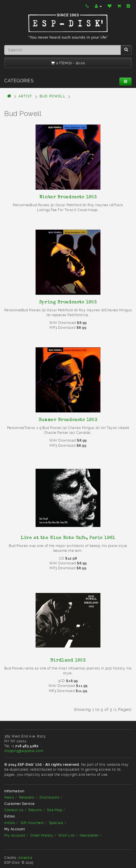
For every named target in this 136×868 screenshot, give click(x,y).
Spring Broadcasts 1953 (68, 302)
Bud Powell (52, 96)
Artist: (25, 96)
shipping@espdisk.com (24, 751)
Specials (56, 823)
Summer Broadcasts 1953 (68, 420)
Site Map (54, 810)
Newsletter (89, 835)
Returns (35, 810)
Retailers (27, 797)
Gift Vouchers (32, 823)
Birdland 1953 (68, 660)
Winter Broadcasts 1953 (68, 197)
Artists (10, 823)
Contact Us (14, 810)
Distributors (50, 797)
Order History (42, 835)
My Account (15, 835)
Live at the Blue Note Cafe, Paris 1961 (68, 538)
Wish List (66, 835)
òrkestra (25, 858)
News (9, 797)
